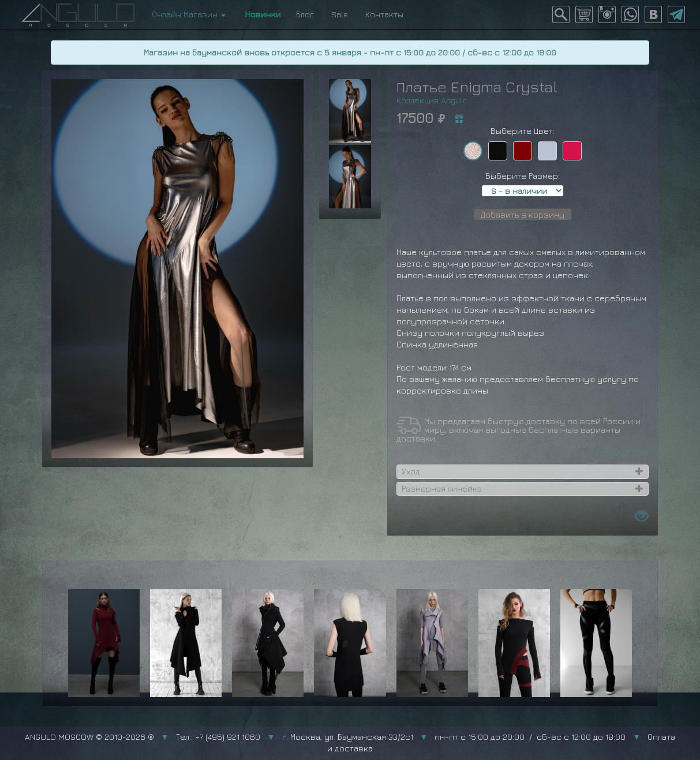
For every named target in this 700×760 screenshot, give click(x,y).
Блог (305, 14)
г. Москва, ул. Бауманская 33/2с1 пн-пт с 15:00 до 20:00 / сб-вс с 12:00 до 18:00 (454, 737)
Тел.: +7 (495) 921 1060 (218, 737)
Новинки (261, 14)
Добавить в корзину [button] (523, 214)
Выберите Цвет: (523, 131)
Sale (340, 14)
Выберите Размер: (523, 176)
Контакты (384, 14)
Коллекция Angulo (432, 100)
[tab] (523, 471)
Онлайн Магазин (189, 14)
